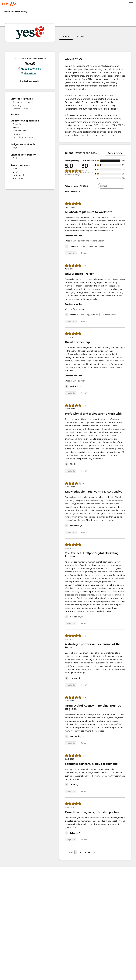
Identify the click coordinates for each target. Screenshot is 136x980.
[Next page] (92, 852)
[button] (66, 37)
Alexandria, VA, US (31, 69)
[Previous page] (70, 852)
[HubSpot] (9, 4)
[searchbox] (112, 186)
